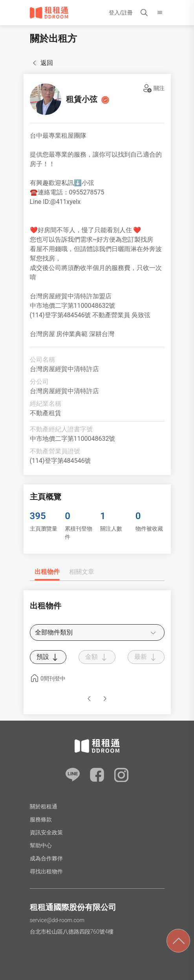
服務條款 (41, 819)
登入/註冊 (121, 13)
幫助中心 (41, 845)
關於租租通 (44, 806)
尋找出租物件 (46, 871)
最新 (146, 657)
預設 (48, 657)
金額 (97, 657)
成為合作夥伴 (46, 858)
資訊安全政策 (46, 832)
